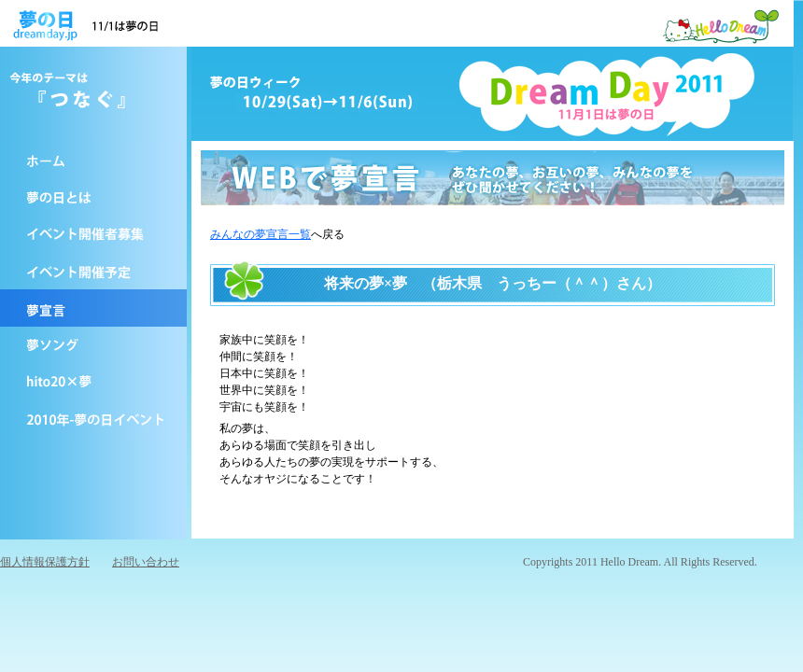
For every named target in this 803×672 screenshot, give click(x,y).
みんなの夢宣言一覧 (261, 234)
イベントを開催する (93, 233)
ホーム (93, 159)
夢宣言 (93, 308)
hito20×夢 (93, 383)
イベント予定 (93, 271)
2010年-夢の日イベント (93, 420)
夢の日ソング (93, 345)
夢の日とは (93, 196)
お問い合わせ (146, 562)
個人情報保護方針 (45, 562)
